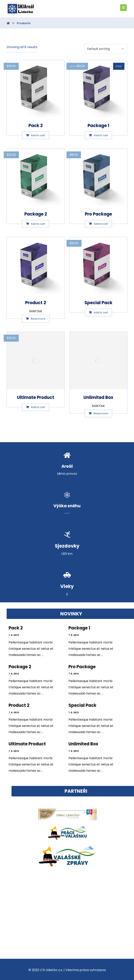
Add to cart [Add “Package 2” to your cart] (38, 224)
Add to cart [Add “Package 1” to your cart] (101, 135)
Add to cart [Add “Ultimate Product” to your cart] (38, 407)
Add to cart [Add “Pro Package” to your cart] (101, 224)
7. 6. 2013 (14, 635)
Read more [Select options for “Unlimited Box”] (101, 413)
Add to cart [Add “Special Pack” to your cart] (101, 312)
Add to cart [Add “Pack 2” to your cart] (38, 135)
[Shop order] (106, 49)
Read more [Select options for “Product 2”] (38, 319)
